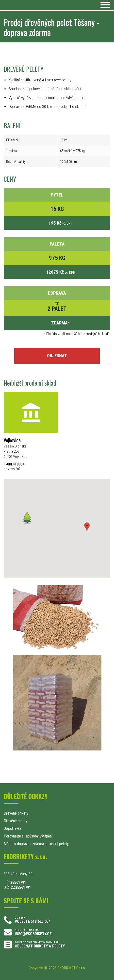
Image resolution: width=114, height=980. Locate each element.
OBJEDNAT (57, 356)
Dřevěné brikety (16, 813)
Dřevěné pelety (16, 821)
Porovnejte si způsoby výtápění (28, 836)
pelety (64, 844)
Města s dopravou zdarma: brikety (30, 844)
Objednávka (13, 829)
